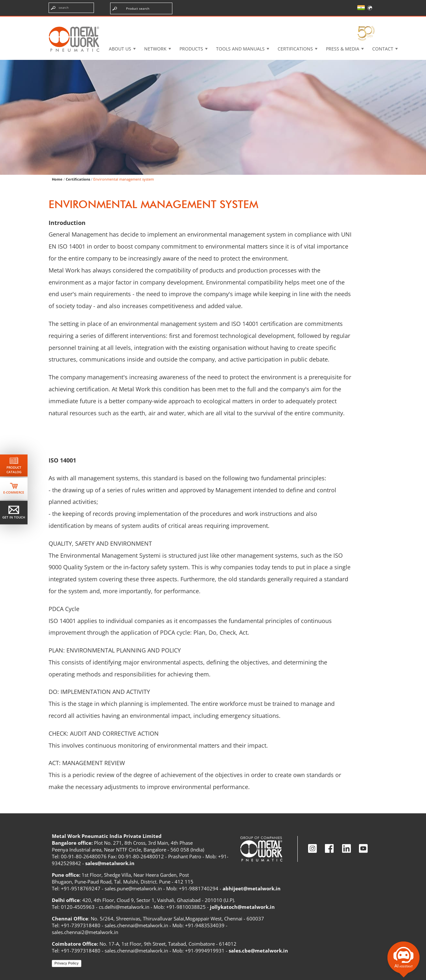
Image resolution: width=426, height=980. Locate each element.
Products (191, 49)
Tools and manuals (240, 49)
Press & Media (343, 49)
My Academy (357, 21)
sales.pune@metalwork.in (133, 888)
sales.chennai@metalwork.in (136, 925)
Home (57, 179)
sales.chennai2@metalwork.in (85, 932)
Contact (383, 49)
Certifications (295, 49)
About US (120, 49)
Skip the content (27, 11)
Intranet (314, 21)
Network (155, 49)
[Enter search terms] (71, 8)
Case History (270, 21)
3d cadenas (224, 21)
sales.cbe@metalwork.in (258, 951)
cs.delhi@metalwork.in (124, 907)
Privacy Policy (67, 963)
